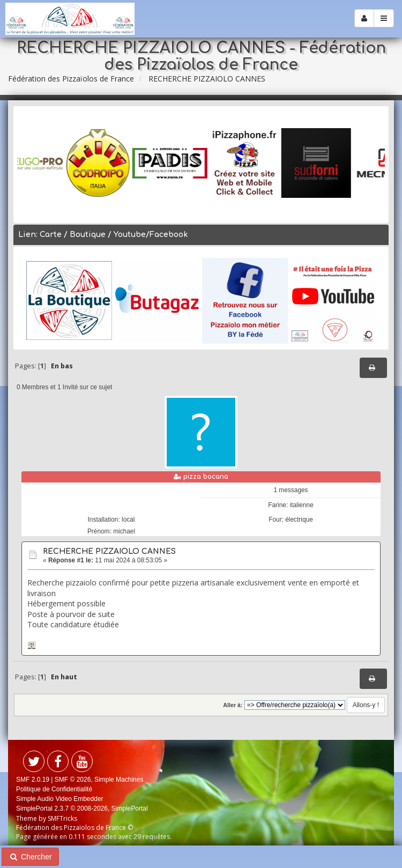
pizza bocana (206, 477)
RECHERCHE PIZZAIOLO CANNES (109, 551)
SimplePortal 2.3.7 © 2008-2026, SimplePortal (82, 808)
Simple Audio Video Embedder (60, 799)
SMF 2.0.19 (33, 780)
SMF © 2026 (73, 780)
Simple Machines (119, 780)
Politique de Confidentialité (54, 789)
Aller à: (233, 705)
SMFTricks (62, 818)
